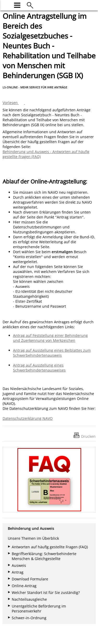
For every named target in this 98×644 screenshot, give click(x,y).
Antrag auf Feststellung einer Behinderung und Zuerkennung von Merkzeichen (50, 338)
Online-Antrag (24, 586)
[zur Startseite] (6, 5)
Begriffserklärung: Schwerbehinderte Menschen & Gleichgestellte (44, 556)
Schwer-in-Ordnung (29, 618)
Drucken (88, 436)
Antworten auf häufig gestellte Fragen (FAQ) (50, 547)
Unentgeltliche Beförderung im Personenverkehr (39, 609)
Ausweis (19, 565)
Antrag (18, 572)
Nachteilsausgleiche (29, 599)
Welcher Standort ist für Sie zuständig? (46, 593)
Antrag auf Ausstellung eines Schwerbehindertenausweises (39, 368)
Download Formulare (30, 579)
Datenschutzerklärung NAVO (28, 418)
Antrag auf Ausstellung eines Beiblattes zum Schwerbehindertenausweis (52, 353)
